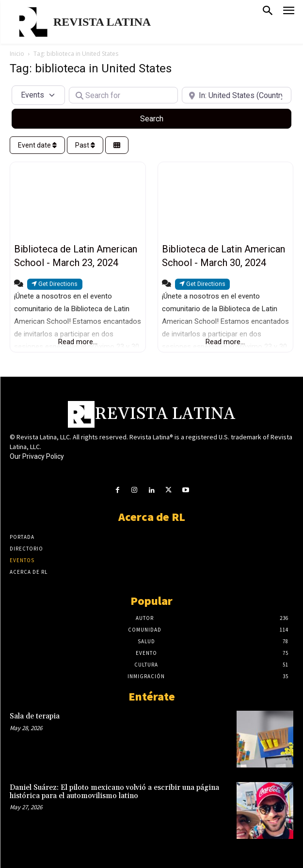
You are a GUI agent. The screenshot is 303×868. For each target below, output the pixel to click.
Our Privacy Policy (37, 456)
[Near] (237, 95)
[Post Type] (38, 95)
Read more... (78, 342)
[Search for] (124, 95)
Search (163, 118)
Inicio (17, 54)
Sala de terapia (35, 716)
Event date (37, 145)
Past (85, 145)
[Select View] (117, 145)
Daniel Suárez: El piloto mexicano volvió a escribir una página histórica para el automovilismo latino (114, 792)
